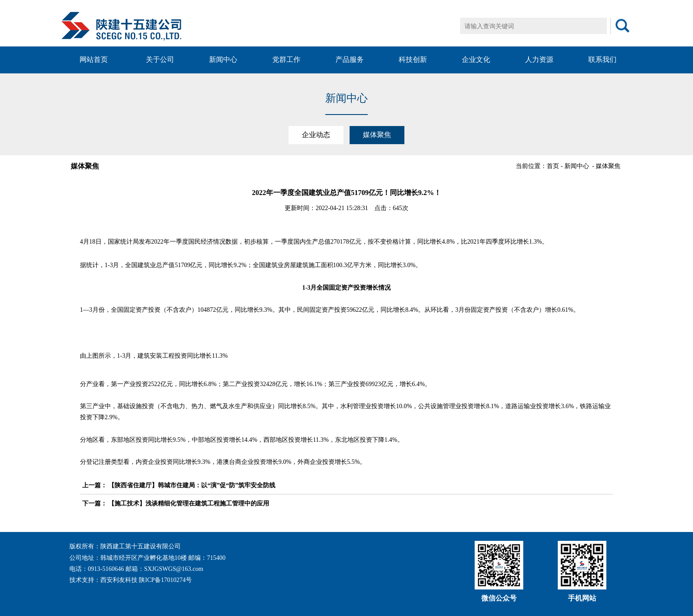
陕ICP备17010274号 (165, 580)
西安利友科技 (119, 580)
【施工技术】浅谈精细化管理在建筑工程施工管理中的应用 (189, 503)
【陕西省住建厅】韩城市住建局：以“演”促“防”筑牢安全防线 (192, 485)
